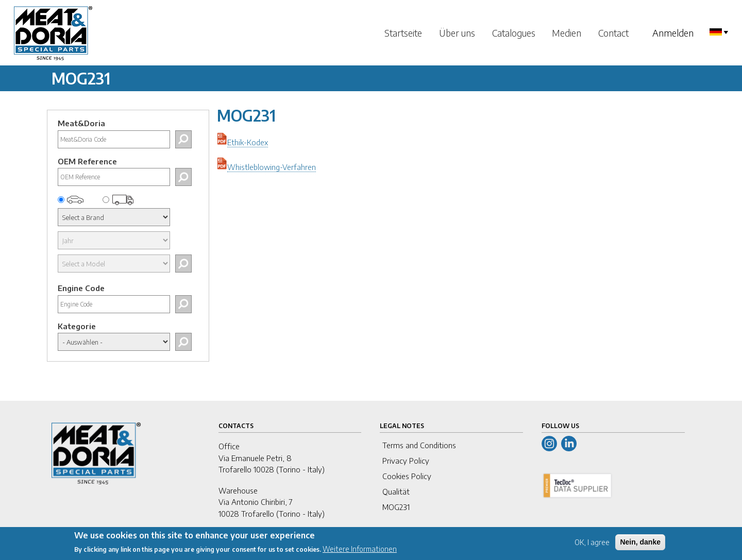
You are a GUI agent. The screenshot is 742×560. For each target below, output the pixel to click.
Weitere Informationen (360, 552)
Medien (567, 33)
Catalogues (514, 33)
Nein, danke (640, 545)
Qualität (396, 491)
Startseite (403, 33)
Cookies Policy (407, 476)
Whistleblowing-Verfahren (272, 167)
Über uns (457, 33)
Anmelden (673, 33)
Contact (613, 33)
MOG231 (396, 507)
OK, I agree (592, 545)
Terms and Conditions (419, 445)
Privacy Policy (406, 461)
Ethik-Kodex (248, 142)
